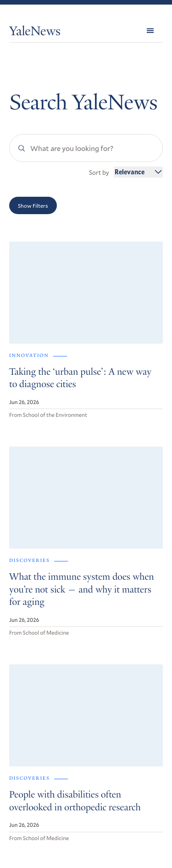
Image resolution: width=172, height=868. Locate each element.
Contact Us (25, 801)
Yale (149, 855)
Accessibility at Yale (33, 820)
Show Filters (33, 205)
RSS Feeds (23, 780)
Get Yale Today (46, 740)
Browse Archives (33, 770)
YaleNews (35, 33)
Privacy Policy (26, 833)
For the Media (29, 790)
